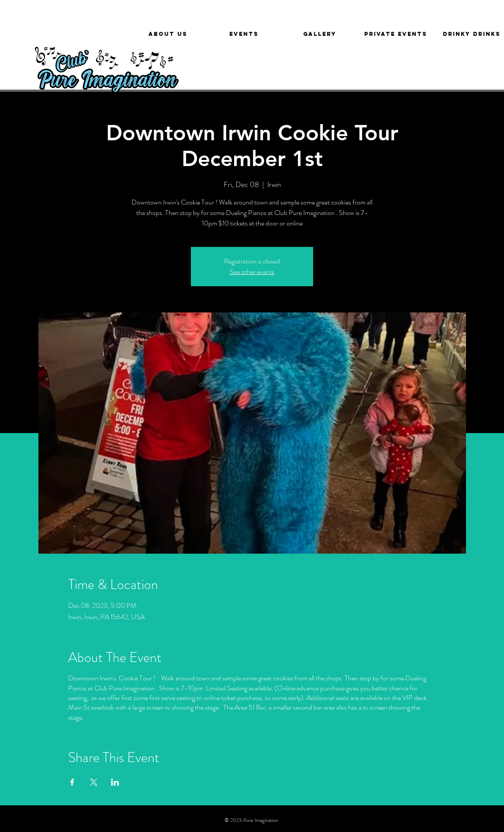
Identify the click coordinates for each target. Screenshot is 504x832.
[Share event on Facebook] (72, 782)
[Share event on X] (94, 782)
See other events (252, 272)
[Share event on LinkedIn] (115, 782)
